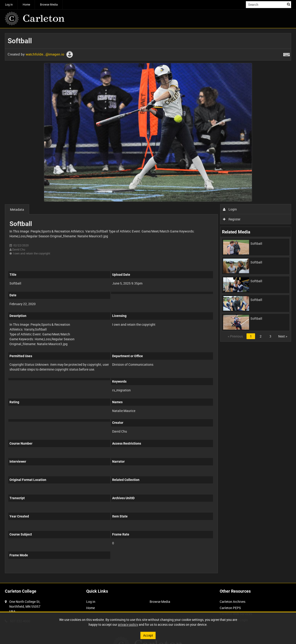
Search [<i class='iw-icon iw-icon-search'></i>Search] (288, 4)
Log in (9, 4)
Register (232, 219)
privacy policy (128, 624)
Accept (148, 635)
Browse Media (49, 4)
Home (26, 4)
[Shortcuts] (287, 54)
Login (230, 209)
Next (283, 336)
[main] (148, 306)
